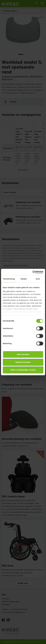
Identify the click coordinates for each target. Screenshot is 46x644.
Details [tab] (24, 279)
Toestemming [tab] (9, 279)
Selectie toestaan (23, 362)
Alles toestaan (23, 354)
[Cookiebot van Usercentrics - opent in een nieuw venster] (33, 272)
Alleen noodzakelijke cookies (23, 370)
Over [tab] (38, 279)
